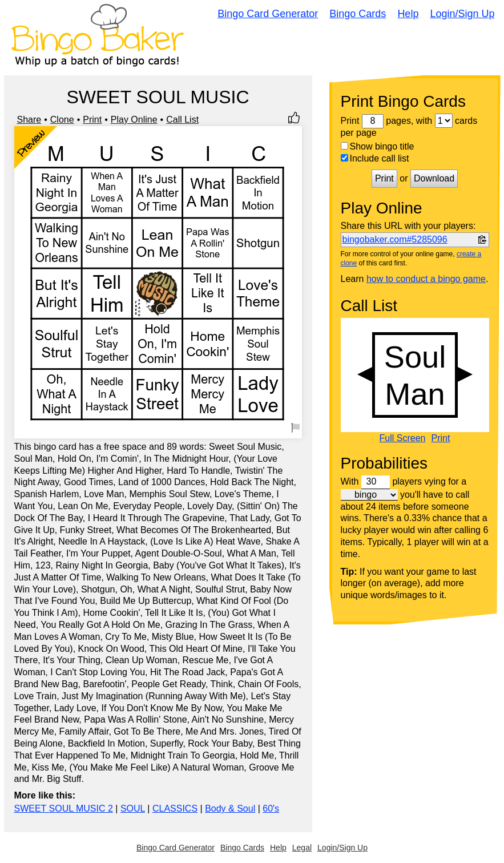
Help (408, 14)
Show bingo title (378, 146)
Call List (182, 120)
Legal (302, 848)
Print (92, 120)
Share (29, 120)
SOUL (133, 808)
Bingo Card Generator (268, 14)
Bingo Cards (358, 14)
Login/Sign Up (462, 14)
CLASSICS (175, 808)
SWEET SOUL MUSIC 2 (64, 808)
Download (434, 178)
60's (271, 808)
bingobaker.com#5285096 (395, 239)
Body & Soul (230, 808)
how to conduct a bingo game (426, 279)
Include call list (375, 158)
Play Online (134, 120)
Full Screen (403, 438)
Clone (62, 120)
